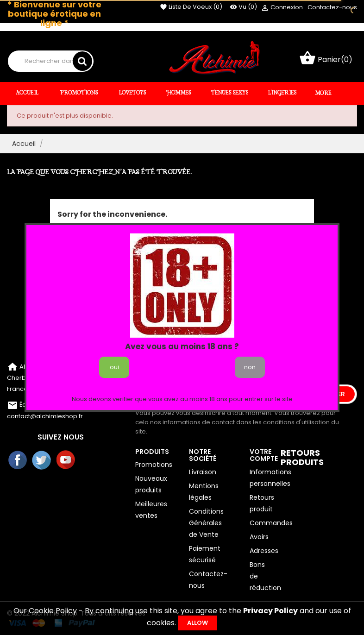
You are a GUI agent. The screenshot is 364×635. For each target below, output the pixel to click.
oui (114, 367)
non (250, 367)
